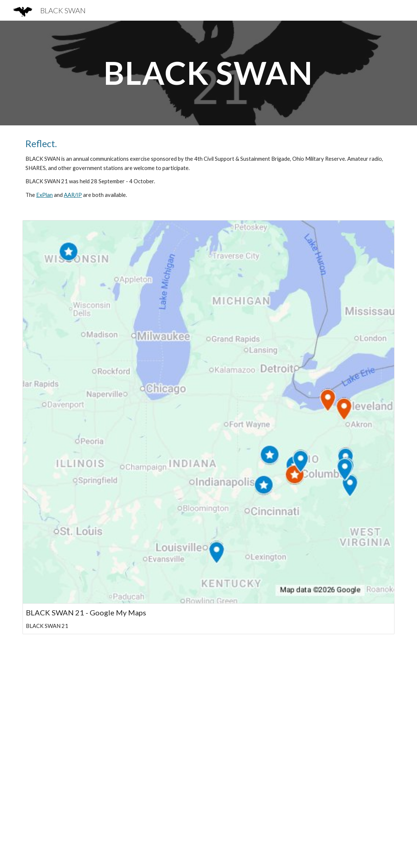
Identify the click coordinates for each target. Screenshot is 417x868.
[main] (208, 73)
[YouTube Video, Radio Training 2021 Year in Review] (208, 756)
